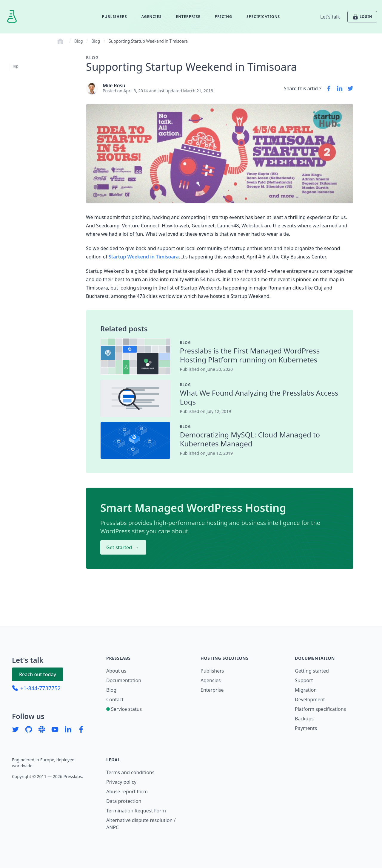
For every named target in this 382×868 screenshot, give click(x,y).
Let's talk (330, 17)
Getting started (312, 671)
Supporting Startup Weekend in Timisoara (148, 41)
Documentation (124, 680)
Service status (124, 709)
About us (116, 671)
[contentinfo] (259, 343)
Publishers (115, 17)
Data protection (124, 801)
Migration (306, 690)
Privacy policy (121, 782)
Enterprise (188, 17)
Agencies (152, 17)
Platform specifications (320, 709)
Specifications (263, 17)
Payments (306, 728)
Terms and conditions (130, 772)
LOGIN (362, 17)
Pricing (224, 17)
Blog (79, 41)
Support (304, 680)
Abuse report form (127, 792)
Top (15, 66)
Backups (304, 719)
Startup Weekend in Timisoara (144, 257)
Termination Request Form (136, 811)
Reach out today (38, 674)
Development (310, 699)
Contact (115, 699)
